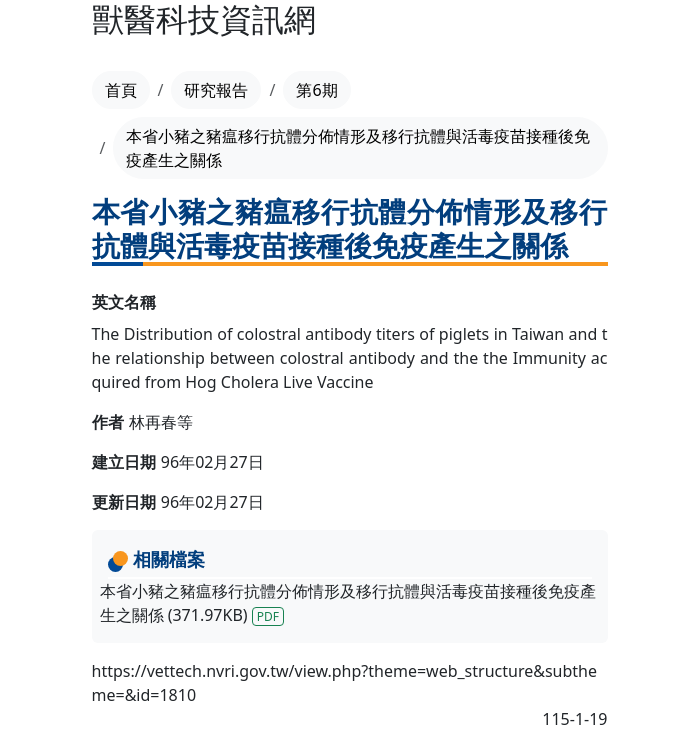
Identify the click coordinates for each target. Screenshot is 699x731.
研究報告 (216, 90)
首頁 (121, 90)
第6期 (316, 90)
